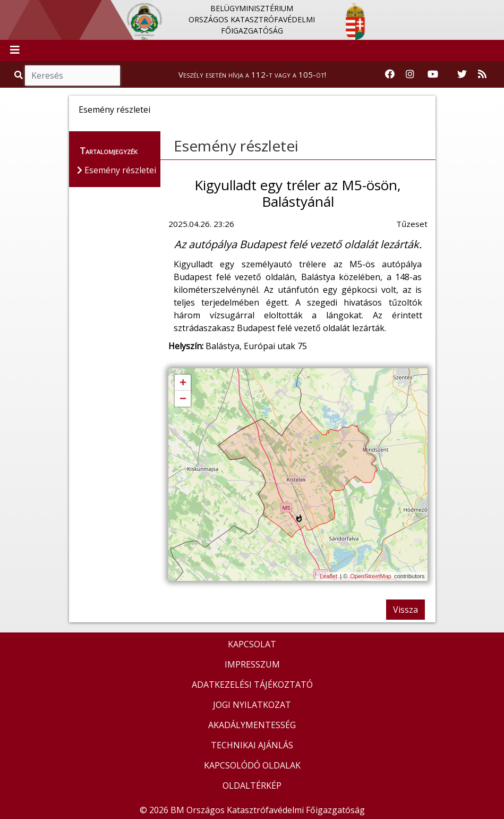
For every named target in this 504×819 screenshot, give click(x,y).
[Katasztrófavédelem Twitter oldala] (462, 74)
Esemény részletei (236, 146)
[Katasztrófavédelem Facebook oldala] (390, 74)
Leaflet (328, 576)
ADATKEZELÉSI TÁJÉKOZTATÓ (252, 685)
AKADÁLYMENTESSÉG (252, 725)
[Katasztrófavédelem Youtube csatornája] (433, 74)
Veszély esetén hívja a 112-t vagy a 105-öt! (252, 74)
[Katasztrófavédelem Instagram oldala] (410, 74)
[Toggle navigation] (15, 50)
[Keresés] (72, 75)
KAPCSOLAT (252, 644)
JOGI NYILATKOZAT (252, 705)
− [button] (183, 399)
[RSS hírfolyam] (482, 74)
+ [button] (183, 383)
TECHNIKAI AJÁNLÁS (252, 745)
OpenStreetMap (371, 576)
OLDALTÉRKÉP (252, 786)
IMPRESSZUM (252, 664)
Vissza (405, 610)
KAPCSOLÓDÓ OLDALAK (252, 765)
